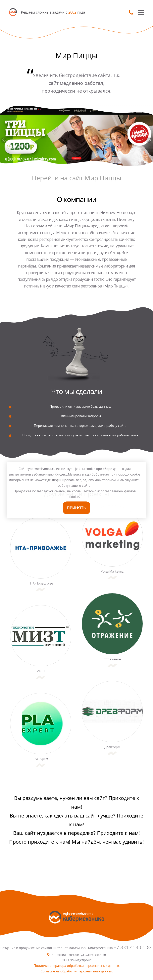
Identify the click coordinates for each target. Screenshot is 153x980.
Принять (76, 508)
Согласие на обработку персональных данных (77, 971)
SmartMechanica (13, 12)
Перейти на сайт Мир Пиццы (77, 178)
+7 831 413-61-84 (133, 947)
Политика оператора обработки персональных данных (77, 966)
